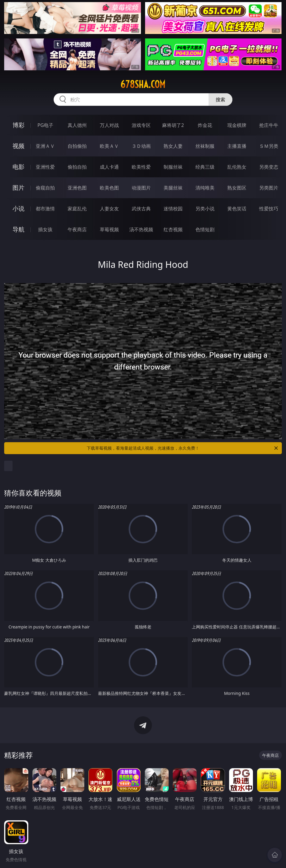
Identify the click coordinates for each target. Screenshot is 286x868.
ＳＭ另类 (269, 146)
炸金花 (205, 125)
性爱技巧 (269, 209)
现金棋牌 (237, 125)
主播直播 (237, 146)
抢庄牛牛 (269, 125)
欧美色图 (109, 188)
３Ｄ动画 (141, 146)
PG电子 (45, 125)
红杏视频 (173, 229)
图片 (18, 188)
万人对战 (109, 125)
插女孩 (45, 229)
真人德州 (77, 125)
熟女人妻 (173, 146)
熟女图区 (237, 188)
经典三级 (205, 167)
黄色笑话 (237, 209)
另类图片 (269, 188)
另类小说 (205, 209)
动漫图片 (141, 188)
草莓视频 (109, 229)
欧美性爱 (141, 167)
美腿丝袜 (173, 188)
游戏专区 (141, 125)
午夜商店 (77, 229)
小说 (18, 208)
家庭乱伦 (77, 209)
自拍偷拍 (77, 146)
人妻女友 (109, 209)
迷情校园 (173, 209)
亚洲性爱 (45, 167)
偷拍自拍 (77, 167)
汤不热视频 (141, 229)
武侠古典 (141, 209)
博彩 (18, 125)
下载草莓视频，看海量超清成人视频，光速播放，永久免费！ (183, 448)
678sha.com (143, 84)
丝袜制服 (205, 146)
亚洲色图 (77, 188)
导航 (18, 229)
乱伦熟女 (237, 167)
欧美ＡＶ (109, 146)
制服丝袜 (173, 167)
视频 (18, 146)
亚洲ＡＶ (45, 146)
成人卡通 (109, 167)
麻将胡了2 (173, 125)
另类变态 (269, 167)
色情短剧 (205, 229)
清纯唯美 (205, 188)
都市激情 (45, 209)
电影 (18, 167)
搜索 (220, 100)
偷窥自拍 (45, 188)
